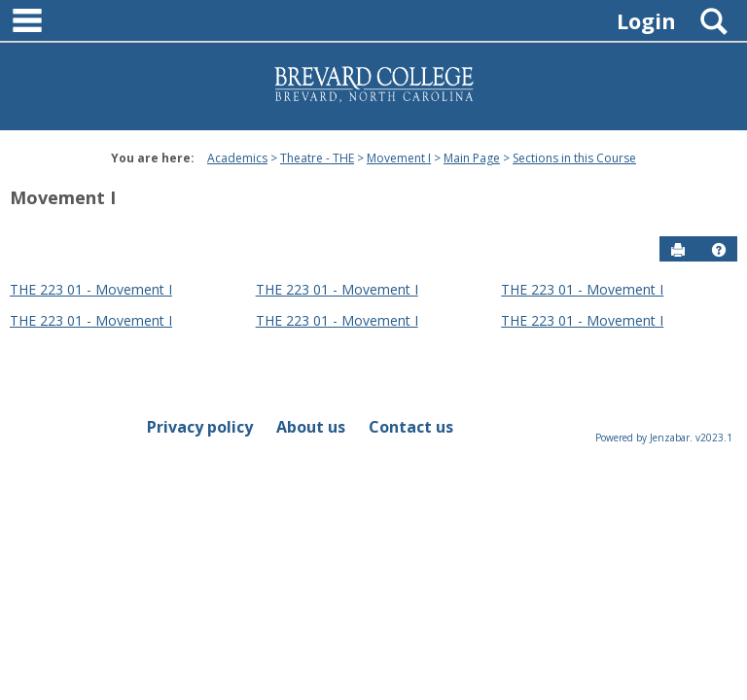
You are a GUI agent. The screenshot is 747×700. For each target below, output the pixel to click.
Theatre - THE (317, 158)
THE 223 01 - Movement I (91, 289)
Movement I (399, 158)
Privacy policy (200, 427)
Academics (237, 158)
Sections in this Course (574, 158)
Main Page (472, 158)
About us (311, 427)
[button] (719, 250)
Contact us (411, 427)
